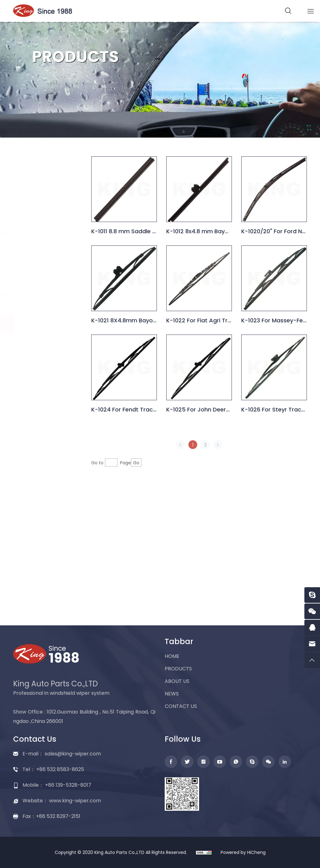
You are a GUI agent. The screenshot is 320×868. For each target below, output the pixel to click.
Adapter (30, 578)
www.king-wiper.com (75, 801)
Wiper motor (36, 435)
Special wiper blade (50, 294)
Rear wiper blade (33, 392)
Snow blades (41, 307)
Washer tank (36, 502)
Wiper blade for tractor (44, 324)
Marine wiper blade (49, 280)
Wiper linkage (37, 521)
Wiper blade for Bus (49, 247)
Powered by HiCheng (243, 852)
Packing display (40, 597)
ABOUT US (177, 681)
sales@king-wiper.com (73, 754)
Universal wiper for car (48, 217)
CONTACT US (181, 706)
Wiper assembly (41, 559)
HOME (172, 656)
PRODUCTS (178, 669)
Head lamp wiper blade (46, 343)
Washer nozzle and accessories (42, 478)
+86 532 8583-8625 (60, 769)
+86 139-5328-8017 (68, 785)
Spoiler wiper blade (49, 234)
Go (139, 477)
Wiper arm (33, 416)
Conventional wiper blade (37, 194)
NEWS (172, 694)
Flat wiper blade (41, 368)
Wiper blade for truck (44, 264)
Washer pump (38, 454)
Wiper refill (33, 540)
